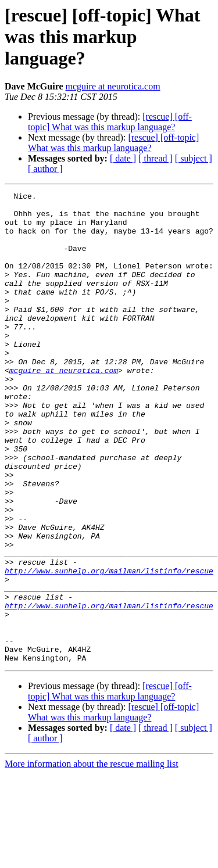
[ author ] (45, 169)
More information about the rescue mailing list (92, 858)
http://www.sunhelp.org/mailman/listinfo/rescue (109, 647)
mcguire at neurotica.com (113, 86)
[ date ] (123, 158)
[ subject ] (194, 158)
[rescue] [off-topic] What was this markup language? (110, 122)
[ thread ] (156, 158)
